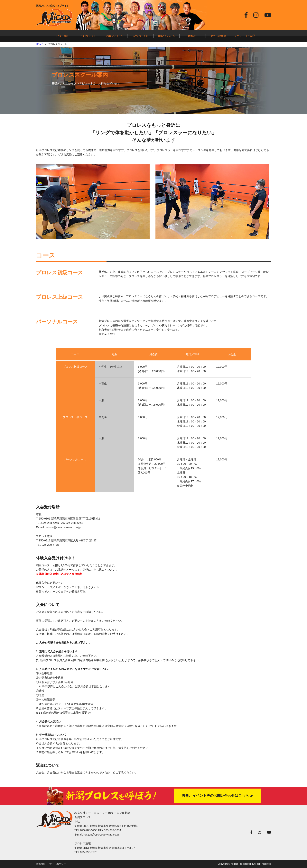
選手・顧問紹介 (219, 36)
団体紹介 (192, 36)
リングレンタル (88, 36)
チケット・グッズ (245, 36)
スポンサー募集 (140, 36)
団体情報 (41, 864)
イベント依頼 (62, 36)
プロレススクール (114, 36)
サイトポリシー (58, 864)
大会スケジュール (166, 36)
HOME (40, 44)
